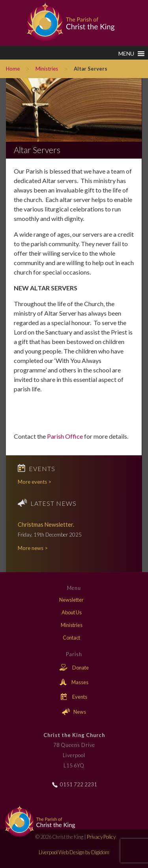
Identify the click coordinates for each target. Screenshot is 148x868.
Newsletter (71, 600)
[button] (126, 54)
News (74, 712)
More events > (35, 482)
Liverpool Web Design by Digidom (74, 852)
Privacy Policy (101, 837)
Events (74, 697)
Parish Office (65, 436)
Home (13, 69)
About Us (72, 612)
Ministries (47, 69)
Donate (74, 668)
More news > (33, 548)
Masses (74, 682)
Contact (71, 638)
